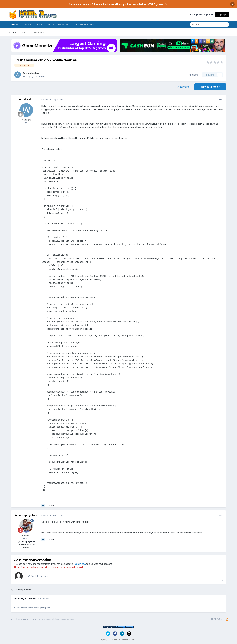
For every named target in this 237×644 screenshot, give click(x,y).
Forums (12, 32)
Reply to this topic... (39, 576)
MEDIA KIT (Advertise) (58, 25)
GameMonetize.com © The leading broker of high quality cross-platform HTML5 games (116, 4)
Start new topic (182, 87)
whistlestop (32, 73)
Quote (51, 505)
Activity (27, 25)
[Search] (206, 25)
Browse (15, 26)
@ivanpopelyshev (26, 541)
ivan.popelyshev (26, 515)
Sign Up (222, 15)
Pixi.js (44, 76)
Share (194, 75)
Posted (53, 99)
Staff (24, 32)
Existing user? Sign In (201, 15)
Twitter (39, 25)
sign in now (80, 564)
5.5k (26, 538)
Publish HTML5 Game (84, 25)
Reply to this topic (210, 87)
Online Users (38, 32)
